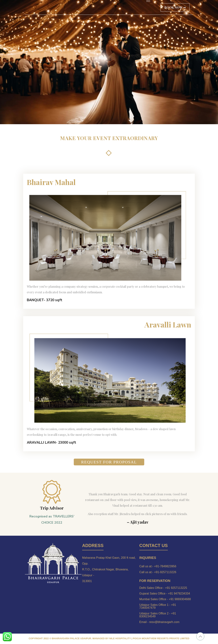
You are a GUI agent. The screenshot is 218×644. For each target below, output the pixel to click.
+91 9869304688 (180, 599)
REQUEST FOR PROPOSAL (109, 462)
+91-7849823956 (165, 566)
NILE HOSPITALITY (120, 638)
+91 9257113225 (176, 588)
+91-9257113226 (165, 572)
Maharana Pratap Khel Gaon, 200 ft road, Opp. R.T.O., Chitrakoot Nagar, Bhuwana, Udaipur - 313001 (109, 569)
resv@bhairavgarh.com (164, 622)
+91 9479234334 (179, 593)
